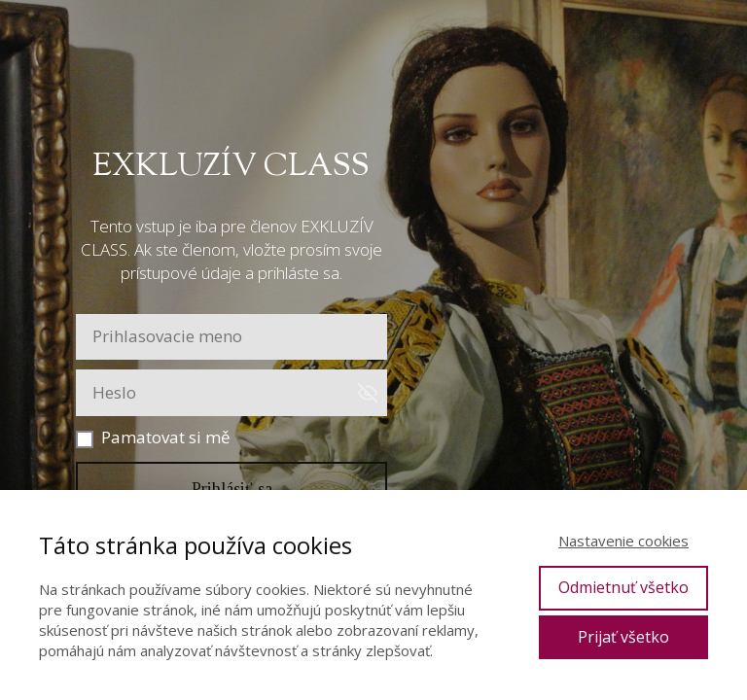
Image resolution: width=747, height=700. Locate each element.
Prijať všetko (623, 637)
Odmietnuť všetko (623, 587)
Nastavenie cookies (623, 541)
